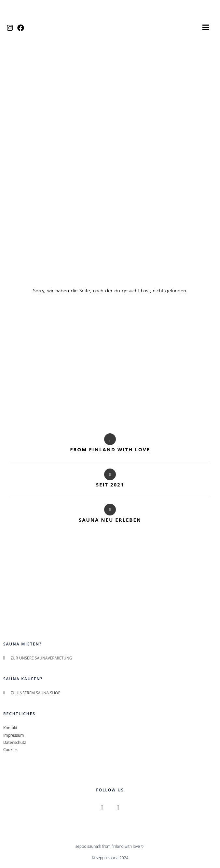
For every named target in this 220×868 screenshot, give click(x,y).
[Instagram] (10, 30)
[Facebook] (21, 30)
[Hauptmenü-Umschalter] (206, 30)
